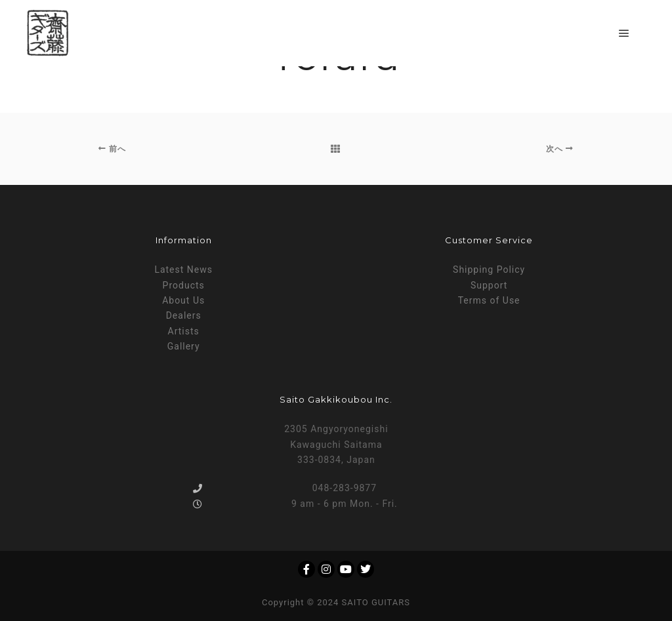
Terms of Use (489, 300)
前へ (112, 149)
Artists (184, 331)
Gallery (184, 346)
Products (184, 285)
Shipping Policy (489, 270)
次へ (560, 149)
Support (489, 285)
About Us (183, 300)
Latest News (183, 270)
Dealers (184, 315)
